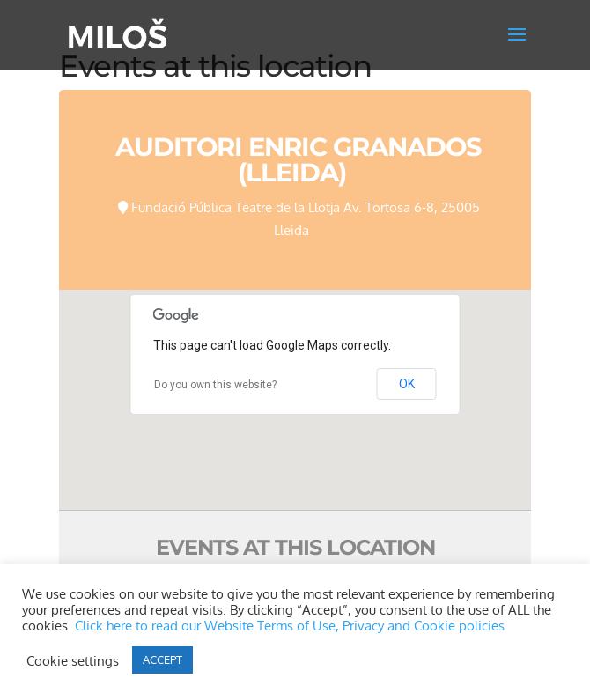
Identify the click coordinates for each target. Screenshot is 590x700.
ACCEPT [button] (162, 659)
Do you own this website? (215, 385)
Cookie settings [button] (73, 660)
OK (407, 384)
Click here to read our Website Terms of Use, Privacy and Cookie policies (290, 625)
